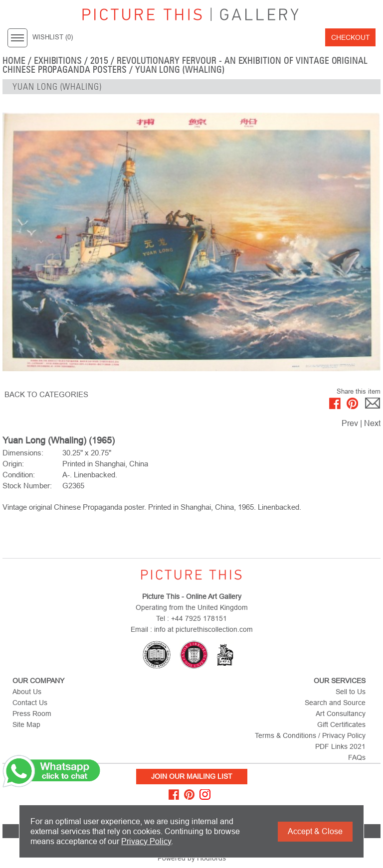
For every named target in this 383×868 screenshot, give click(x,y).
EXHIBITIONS (58, 61)
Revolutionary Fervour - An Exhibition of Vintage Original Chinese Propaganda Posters (185, 65)
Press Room (32, 714)
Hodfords (211, 858)
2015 (99, 61)
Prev (350, 423)
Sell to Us (351, 692)
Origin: (13, 464)
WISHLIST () (53, 37)
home (14, 61)
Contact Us (30, 703)
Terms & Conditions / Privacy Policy (310, 735)
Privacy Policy (146, 841)
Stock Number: (27, 486)
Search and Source (335, 703)
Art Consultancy (341, 714)
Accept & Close (315, 831)
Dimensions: (23, 453)
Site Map (26, 724)
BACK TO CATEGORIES (46, 394)
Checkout (351, 37)
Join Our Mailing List (192, 776)
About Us (27, 692)
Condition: (19, 475)
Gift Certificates (341, 724)
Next (372, 423)
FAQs (357, 757)
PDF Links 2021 (340, 746)
